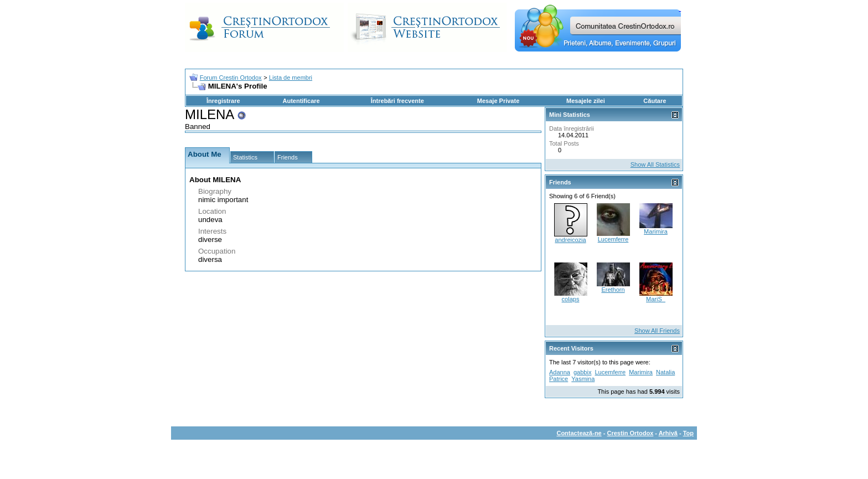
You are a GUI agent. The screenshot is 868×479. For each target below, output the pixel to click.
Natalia (665, 372)
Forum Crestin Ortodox (231, 78)
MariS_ (656, 299)
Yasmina (583, 379)
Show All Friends (657, 331)
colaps (571, 299)
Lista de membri (291, 78)
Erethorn (613, 290)
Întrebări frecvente (397, 101)
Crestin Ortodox (631, 433)
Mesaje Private (498, 101)
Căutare (655, 101)
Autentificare (301, 101)
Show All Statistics (655, 164)
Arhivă (668, 433)
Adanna (560, 372)
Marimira (656, 231)
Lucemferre (613, 239)
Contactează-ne (579, 433)
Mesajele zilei (586, 101)
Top (688, 433)
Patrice (559, 379)
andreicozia (570, 240)
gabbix (582, 372)
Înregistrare (223, 101)
